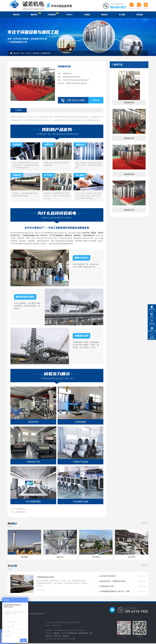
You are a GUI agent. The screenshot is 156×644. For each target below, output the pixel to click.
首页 (22, 54)
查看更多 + (145, 523)
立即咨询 (96, 101)
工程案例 (87, 15)
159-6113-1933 (117, 7)
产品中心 (69, 15)
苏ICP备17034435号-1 (60, 639)
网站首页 (16, 15)
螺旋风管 (36, 14)
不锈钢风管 (53, 14)
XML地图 (72, 639)
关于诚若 (122, 15)
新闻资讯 (104, 15)
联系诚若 (140, 15)
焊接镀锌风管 (46, 54)
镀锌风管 (36, 54)
